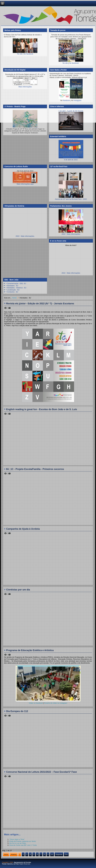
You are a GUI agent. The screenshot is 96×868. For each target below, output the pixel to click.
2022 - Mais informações (71, 234)
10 (52, 854)
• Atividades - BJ (12, 286)
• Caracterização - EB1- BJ (16, 283)
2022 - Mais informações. (25, 236)
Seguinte (59, 854)
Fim (66, 854)
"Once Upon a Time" (17, 839)
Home (14, 298)
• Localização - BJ (13, 290)
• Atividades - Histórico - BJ (16, 288)
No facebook (28, 54)
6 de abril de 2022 (71, 159)
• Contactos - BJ (12, 292)
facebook (66, 100)
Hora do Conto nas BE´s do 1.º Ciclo (23, 845)
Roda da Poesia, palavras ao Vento (23, 841)
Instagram (78, 100)
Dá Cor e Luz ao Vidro (18, 843)
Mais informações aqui (25, 178)
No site (20, 54)
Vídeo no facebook (36, 703)
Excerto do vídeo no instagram (56, 703)
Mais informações (25, 87)
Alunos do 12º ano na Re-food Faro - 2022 (71, 199)
